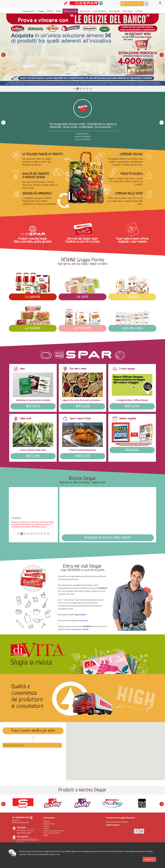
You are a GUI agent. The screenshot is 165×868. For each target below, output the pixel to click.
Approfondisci (80, 615)
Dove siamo (128, 11)
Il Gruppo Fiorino (49, 824)
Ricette (50, 11)
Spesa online (85, 11)
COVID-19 (47, 821)
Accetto (149, 859)
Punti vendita (114, 11)
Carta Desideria (100, 11)
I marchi (46, 826)
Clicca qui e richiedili (80, 629)
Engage (41, 11)
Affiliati (46, 835)
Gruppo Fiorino (29, 11)
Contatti (139, 11)
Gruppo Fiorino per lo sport (53, 831)
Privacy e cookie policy (52, 833)
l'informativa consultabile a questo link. (43, 854)
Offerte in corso (70, 11)
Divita (58, 11)
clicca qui (84, 620)
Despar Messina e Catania (117, 822)
